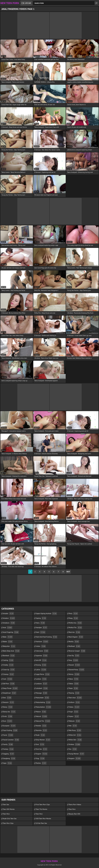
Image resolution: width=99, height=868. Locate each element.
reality (74, 642)
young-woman (77, 754)
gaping (41, 618)
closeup (9, 674)
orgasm (42, 754)
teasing (74, 693)
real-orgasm (76, 637)
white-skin (75, 740)
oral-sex (42, 749)
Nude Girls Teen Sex (10, 819)
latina (41, 670)
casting (8, 660)
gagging (9, 754)
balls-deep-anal (11, 651)
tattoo (74, 684)
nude (41, 735)
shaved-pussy (77, 670)
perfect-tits (76, 628)
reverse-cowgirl (77, 651)
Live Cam (28, 3)
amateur (9, 618)
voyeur (74, 716)
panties (41, 763)
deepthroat (10, 693)
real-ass (75, 632)
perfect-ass (75, 623)
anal (8, 628)
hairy (40, 623)
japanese (42, 656)
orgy (40, 758)
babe (8, 637)
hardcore (42, 642)
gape (8, 763)
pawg (74, 618)
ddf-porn (9, 684)
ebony (8, 707)
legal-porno (43, 674)
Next (68, 572)
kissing (41, 665)
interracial (42, 651)
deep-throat (10, 688)
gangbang (9, 758)
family (8, 744)
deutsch (9, 702)
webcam (75, 721)
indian (41, 646)
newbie (41, 726)
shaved (75, 665)
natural (42, 716)
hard (41, 632)
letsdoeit (42, 688)
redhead (75, 646)
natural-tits (43, 721)
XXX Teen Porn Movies (43, 819)
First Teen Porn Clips (43, 805)
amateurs (9, 623)
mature (41, 712)
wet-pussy (75, 730)
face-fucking (10, 730)
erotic (8, 716)
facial (8, 735)
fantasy (8, 749)
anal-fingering (11, 632)
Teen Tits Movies (42, 809)
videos (74, 707)
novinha (42, 730)
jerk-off (41, 660)
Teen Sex (6, 805)
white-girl (75, 735)
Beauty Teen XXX (75, 814)
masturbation (44, 707)
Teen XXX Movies (9, 809)
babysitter (9, 646)
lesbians (42, 684)
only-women (43, 740)
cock (8, 679)
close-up (9, 670)
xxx (73, 749)
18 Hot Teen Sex (41, 823)
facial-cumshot (11, 740)
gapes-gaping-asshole (46, 614)
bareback (9, 656)
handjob (42, 628)
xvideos (75, 744)
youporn (75, 758)
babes (8, 642)
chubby (8, 665)
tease (74, 688)
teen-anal (75, 698)
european (9, 726)
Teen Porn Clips (8, 823)
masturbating (43, 702)
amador (8, 614)
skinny (74, 674)
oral (40, 744)
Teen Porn (6, 814)
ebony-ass (9, 712)
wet (73, 726)
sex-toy (74, 656)
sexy (74, 660)
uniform (74, 702)
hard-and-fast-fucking (47, 637)
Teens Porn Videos (75, 805)
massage (42, 693)
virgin (74, 712)
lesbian (41, 679)
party (73, 614)
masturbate (43, 698)
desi (7, 698)
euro (8, 721)
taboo (74, 679)
